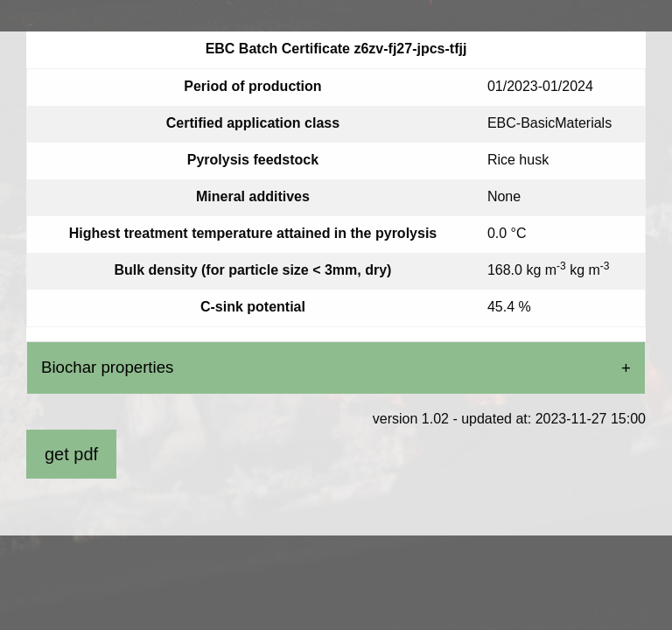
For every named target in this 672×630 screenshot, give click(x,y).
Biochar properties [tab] (107, 367)
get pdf (71, 454)
